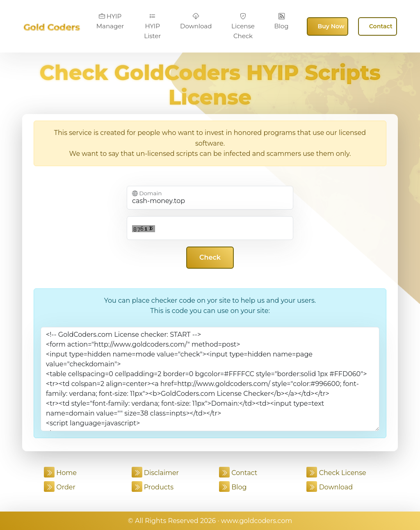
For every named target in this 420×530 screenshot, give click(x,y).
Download (196, 21)
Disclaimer (155, 473)
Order (60, 487)
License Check (243, 26)
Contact (381, 26)
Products (153, 487)
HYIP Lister (152, 26)
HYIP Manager (110, 21)
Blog (282, 21)
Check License (336, 473)
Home (60, 473)
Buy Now (331, 26)
